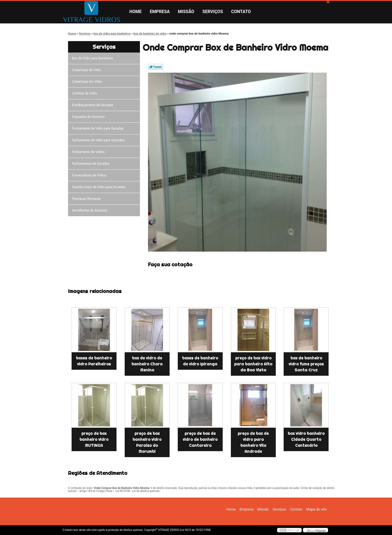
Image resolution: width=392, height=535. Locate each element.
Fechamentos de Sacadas (92, 164)
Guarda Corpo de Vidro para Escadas (100, 187)
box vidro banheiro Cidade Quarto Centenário (306, 439)
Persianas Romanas (88, 199)
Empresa (160, 12)
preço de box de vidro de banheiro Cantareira (200, 439)
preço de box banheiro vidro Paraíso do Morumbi (147, 442)
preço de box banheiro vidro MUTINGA (94, 439)
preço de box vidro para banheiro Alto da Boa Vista (253, 364)
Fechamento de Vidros (89, 152)
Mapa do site (316, 509)
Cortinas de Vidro (85, 93)
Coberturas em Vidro (88, 82)
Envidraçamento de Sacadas (94, 105)
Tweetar (156, 67)
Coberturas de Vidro (87, 70)
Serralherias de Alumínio (91, 210)
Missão (186, 12)
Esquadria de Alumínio (89, 117)
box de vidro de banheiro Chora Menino (147, 364)
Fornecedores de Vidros (90, 175)
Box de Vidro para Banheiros (93, 58)
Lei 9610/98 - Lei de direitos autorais (137, 491)
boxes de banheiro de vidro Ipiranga (200, 361)
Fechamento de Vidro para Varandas (99, 140)
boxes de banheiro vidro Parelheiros (94, 361)
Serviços (213, 12)
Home (135, 12)
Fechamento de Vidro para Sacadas (99, 129)
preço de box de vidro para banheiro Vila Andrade (253, 442)
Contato (241, 12)
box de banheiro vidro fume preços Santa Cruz (306, 364)
